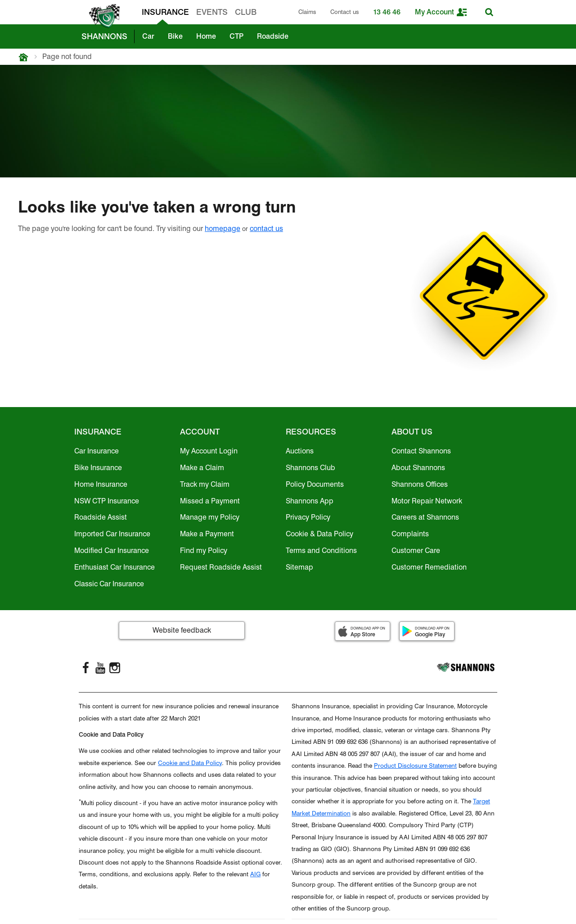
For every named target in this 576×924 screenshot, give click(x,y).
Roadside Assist (101, 517)
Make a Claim (202, 468)
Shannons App (310, 501)
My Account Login (209, 451)
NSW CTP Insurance (107, 501)
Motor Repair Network (427, 501)
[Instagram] (115, 668)
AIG (255, 874)
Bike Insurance (98, 468)
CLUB (246, 12)
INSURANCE (165, 12)
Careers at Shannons (425, 517)
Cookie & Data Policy (319, 534)
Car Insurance (97, 451)
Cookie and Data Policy (190, 763)
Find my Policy (204, 550)
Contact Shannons (421, 451)
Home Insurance (101, 484)
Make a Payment (207, 534)
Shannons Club (310, 468)
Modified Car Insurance (112, 550)
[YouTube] (100, 668)
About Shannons (418, 468)
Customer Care (416, 550)
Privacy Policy (308, 517)
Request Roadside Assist (221, 567)
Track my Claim (205, 484)
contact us (266, 229)
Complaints (410, 534)
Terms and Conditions (321, 550)
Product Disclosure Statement (415, 765)
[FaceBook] (86, 668)
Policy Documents (315, 484)
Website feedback (182, 630)
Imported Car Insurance (112, 534)
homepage (223, 229)
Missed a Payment (210, 501)
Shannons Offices (420, 484)
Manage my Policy (210, 517)
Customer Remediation (429, 567)
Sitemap (299, 567)
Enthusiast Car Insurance (115, 567)
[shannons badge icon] (102, 16)
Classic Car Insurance (109, 584)
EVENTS (212, 12)
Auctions (300, 451)
